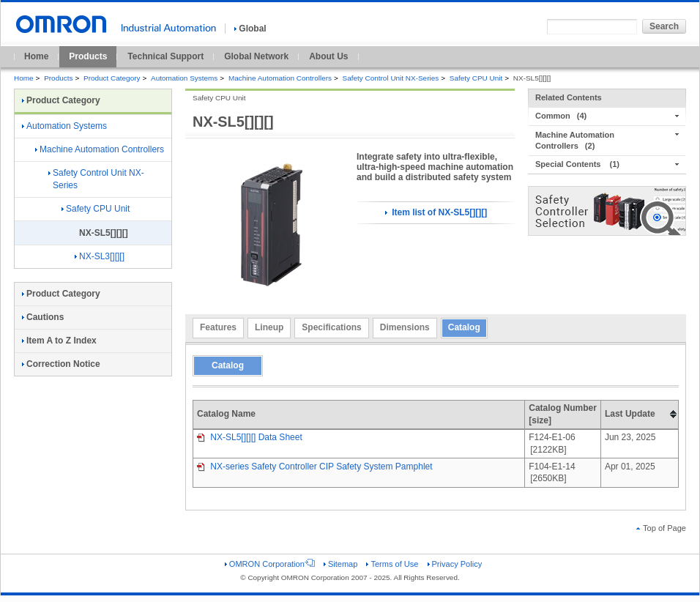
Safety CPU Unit (476, 78)
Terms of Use (392, 564)
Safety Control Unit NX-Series (391, 78)
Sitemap (340, 564)
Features (218, 327)
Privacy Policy (455, 564)
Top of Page (661, 528)
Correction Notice (61, 364)
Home (36, 56)
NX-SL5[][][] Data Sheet (250, 437)
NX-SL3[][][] (100, 256)
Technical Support (165, 56)
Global (250, 29)
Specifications (331, 327)
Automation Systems (184, 78)
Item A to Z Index (59, 341)
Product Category (112, 78)
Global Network (256, 56)
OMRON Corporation (270, 564)
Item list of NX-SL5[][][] (436, 212)
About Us (328, 56)
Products (88, 56)
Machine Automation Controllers (280, 78)
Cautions (43, 317)
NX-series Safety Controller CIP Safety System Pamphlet (315, 467)
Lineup (269, 327)
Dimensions (405, 327)
